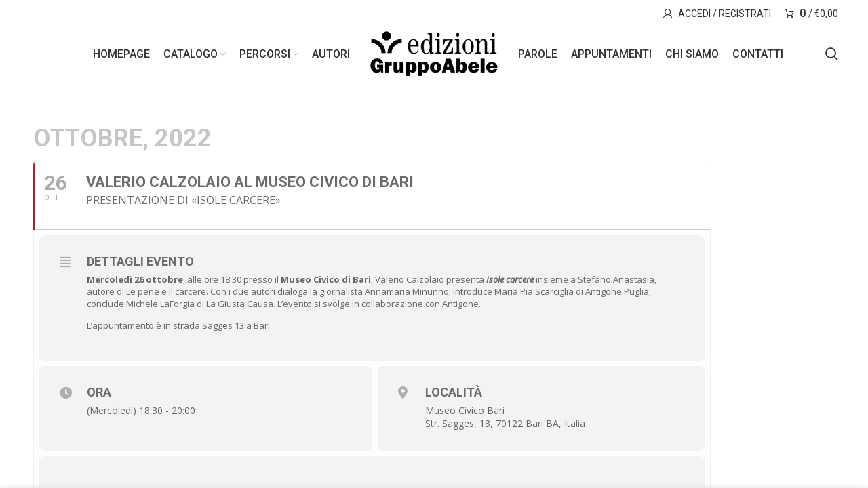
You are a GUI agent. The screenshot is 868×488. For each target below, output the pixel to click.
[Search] (832, 54)
